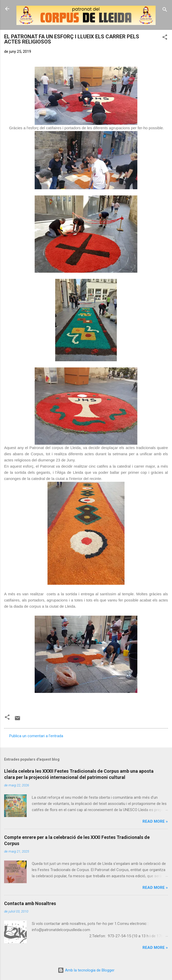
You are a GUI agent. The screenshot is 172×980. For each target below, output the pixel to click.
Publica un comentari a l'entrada (36, 736)
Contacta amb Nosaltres (30, 903)
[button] (165, 38)
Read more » (155, 821)
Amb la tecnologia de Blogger (86, 970)
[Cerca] (165, 10)
